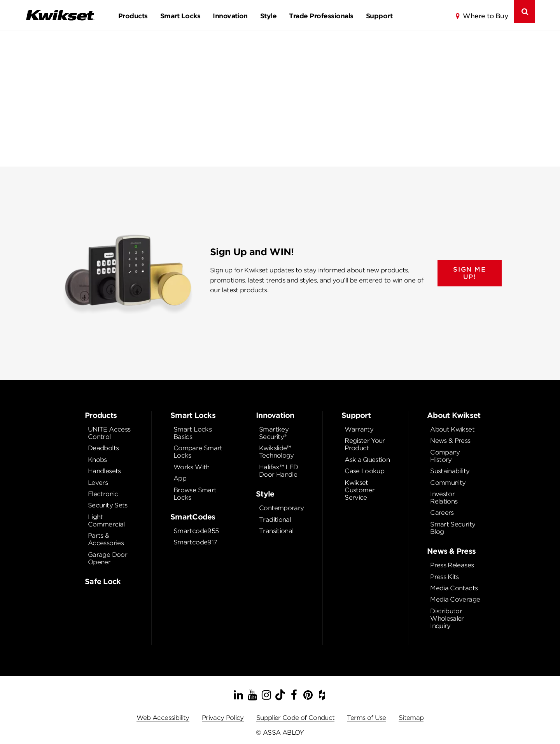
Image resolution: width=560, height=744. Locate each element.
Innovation (230, 16)
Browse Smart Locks (195, 494)
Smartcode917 (195, 542)
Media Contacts (454, 588)
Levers (98, 483)
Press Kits (444, 577)
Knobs (97, 460)
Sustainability (450, 471)
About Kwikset (452, 429)
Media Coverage (455, 599)
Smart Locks (180, 16)
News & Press (450, 441)
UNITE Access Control (109, 433)
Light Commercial (106, 521)
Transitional (276, 531)
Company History (445, 456)
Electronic (103, 494)
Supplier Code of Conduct (296, 718)
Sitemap (411, 718)
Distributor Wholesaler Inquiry (447, 619)
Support (379, 16)
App (180, 478)
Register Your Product (365, 444)
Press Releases (452, 565)
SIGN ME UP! (469, 273)
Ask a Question (367, 460)
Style (268, 16)
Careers (442, 513)
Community (448, 483)
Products (133, 16)
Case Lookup (364, 471)
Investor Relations (444, 498)
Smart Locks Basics (192, 433)
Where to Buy (485, 16)
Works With (192, 467)
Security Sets (108, 505)
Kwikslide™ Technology (276, 452)
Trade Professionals (321, 16)
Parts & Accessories (106, 539)
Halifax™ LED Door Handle (278, 471)
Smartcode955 (196, 531)
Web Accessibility (163, 718)
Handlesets (104, 471)
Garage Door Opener (108, 558)
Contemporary (281, 508)
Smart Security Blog (453, 528)
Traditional (275, 520)
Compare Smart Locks (198, 452)
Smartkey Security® (274, 433)
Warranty (359, 429)
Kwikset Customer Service (360, 490)
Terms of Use (366, 718)
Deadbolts (103, 448)
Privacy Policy (223, 718)
